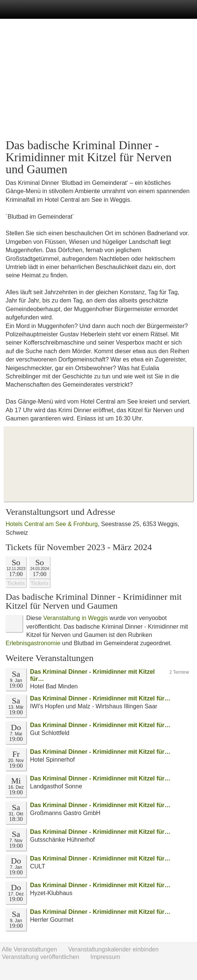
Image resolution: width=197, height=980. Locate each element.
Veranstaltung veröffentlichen (41, 957)
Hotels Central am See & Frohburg (52, 524)
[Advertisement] (98, 79)
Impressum (105, 957)
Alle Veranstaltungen (29, 949)
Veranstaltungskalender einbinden (114, 949)
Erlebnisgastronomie (33, 643)
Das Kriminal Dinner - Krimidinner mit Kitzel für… (100, 698)
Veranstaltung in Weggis (75, 618)
